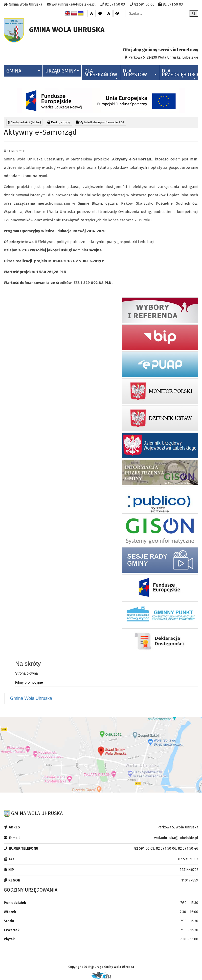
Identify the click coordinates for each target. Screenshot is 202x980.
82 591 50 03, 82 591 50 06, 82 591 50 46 (166, 848)
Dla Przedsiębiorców (180, 73)
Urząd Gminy (62, 71)
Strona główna (27, 673)
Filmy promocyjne (29, 682)
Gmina (23, 71)
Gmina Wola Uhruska (31, 698)
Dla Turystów (140, 73)
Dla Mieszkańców (101, 73)
